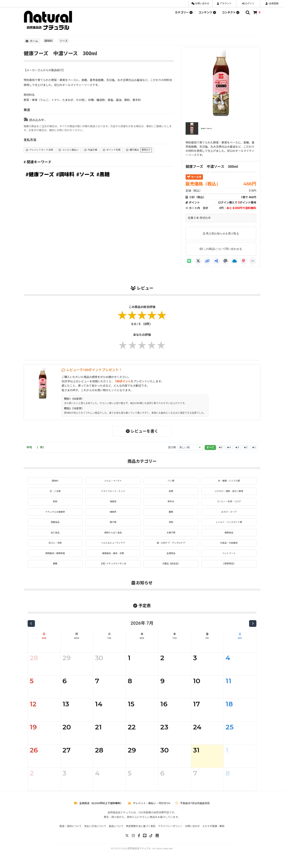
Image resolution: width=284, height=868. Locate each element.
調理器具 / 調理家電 (55, 559)
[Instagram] (133, 843)
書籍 (55, 570)
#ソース (85, 175)
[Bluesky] (234, 261)
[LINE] (189, 261)
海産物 (113, 503)
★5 (220, 447)
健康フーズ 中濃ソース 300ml (212, 167)
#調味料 (65, 175)
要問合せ (146, 150)
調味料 (49, 41)
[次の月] (253, 631)
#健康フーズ (40, 175)
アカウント (224, 4)
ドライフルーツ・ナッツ (113, 492)
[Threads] (225, 261)
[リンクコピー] (207, 261)
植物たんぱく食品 (113, 537)
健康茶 (113, 515)
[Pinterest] (244, 261)
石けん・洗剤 (55, 548)
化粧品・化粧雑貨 (229, 548)
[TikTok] (151, 843)
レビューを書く (142, 431)
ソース (64, 41)
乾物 (55, 503)
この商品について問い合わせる (221, 249)
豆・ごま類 (55, 492)
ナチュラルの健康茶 (55, 515)
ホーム (32, 41)
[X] (198, 261)
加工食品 (55, 537)
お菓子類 (171, 537)
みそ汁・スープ (229, 515)
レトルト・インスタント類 (229, 526)
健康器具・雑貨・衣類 (113, 559)
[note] (157, 843)
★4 (229, 447)
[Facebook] (139, 843)
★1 (254, 447)
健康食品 (229, 537)
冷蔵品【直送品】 (171, 570)
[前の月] (31, 631)
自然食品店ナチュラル (139, 856)
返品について (116, 833)
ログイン (248, 4)
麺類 (171, 515)
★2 (246, 447)
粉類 (171, 492)
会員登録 (272, 4)
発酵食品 (55, 526)
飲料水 (171, 503)
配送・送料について (71, 833)
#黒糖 (103, 175)
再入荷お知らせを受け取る (221, 233)
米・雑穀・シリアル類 (229, 481)
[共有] (216, 261)
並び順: (172, 447)
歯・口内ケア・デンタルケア (171, 548)
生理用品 (171, 559)
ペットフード (229, 559)
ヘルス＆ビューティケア (113, 548)
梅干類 (113, 526)
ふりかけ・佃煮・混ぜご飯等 (229, 492)
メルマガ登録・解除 (213, 833)
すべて (210, 447)
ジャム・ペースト (113, 481)
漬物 (171, 526)
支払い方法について (95, 833)
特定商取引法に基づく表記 (141, 833)
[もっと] (253, 261)
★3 (237, 447)
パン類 (171, 481)
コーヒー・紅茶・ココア (229, 503)
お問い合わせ (200, 4)
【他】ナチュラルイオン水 (113, 570)
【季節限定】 (229, 570)
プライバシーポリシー (170, 833)
